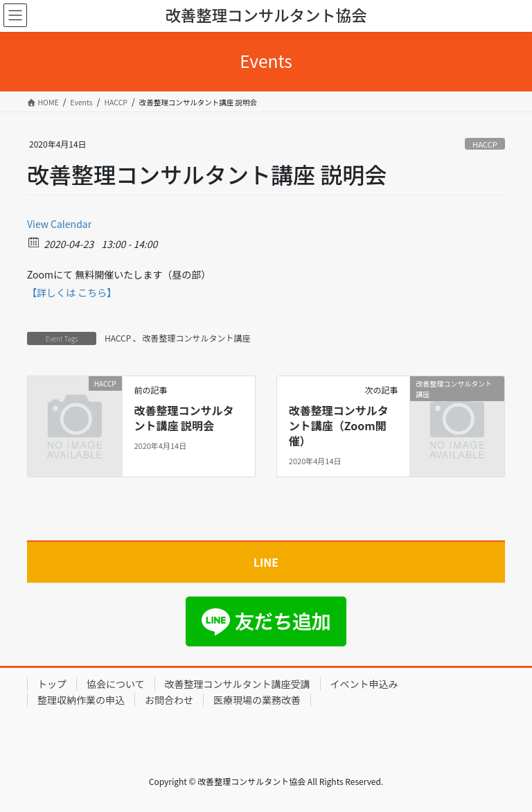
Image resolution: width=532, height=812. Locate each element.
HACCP (485, 144)
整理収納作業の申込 (81, 700)
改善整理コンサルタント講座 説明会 (184, 418)
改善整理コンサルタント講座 (196, 338)
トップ (52, 684)
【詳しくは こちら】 (72, 292)
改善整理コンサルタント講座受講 (238, 684)
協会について (116, 684)
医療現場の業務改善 (257, 700)
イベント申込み (364, 684)
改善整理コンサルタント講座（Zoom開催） (339, 426)
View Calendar (59, 224)
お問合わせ (169, 700)
